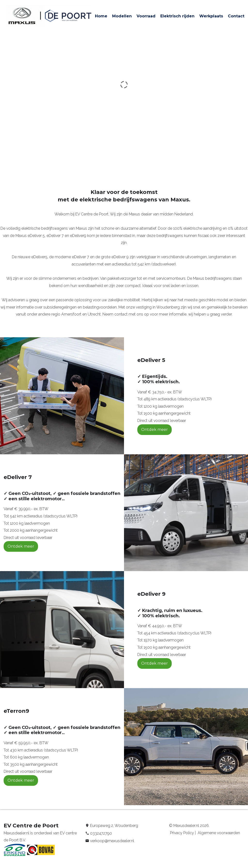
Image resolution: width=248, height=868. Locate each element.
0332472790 (101, 833)
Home (101, 16)
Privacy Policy (182, 833)
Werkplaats (211, 16)
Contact (236, 16)
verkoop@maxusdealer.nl (112, 841)
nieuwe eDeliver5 (33, 257)
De (15, 257)
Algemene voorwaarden (218, 833)
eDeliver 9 (120, 257)
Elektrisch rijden (177, 16)
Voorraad (146, 16)
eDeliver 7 (81, 257)
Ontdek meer (155, 430)
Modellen (122, 16)
